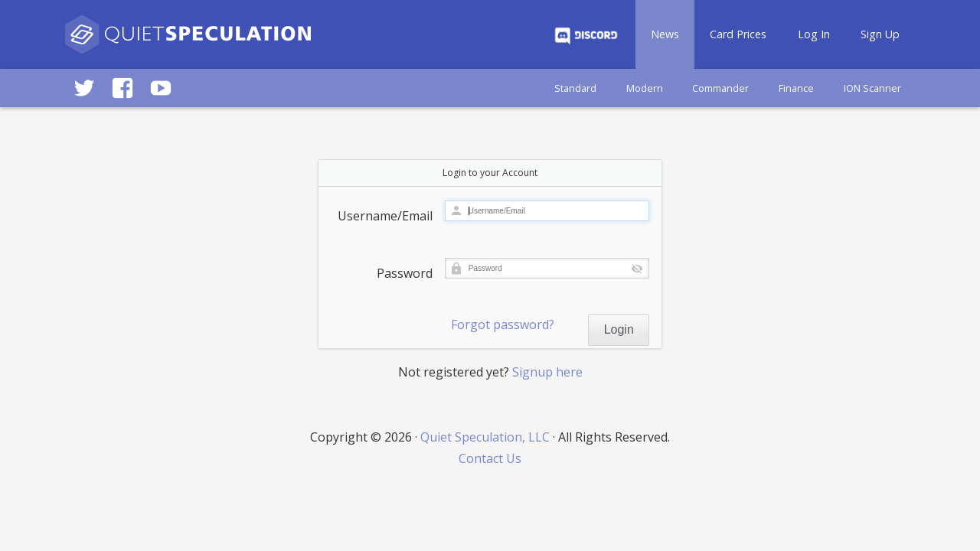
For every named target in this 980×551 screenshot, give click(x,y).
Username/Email (385, 216)
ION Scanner (872, 88)
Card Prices (738, 34)
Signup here (547, 372)
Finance (796, 88)
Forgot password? (503, 324)
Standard (575, 88)
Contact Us (490, 458)
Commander (720, 88)
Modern (645, 88)
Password (405, 273)
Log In (814, 34)
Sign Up (880, 34)
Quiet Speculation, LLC (485, 437)
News (665, 34)
